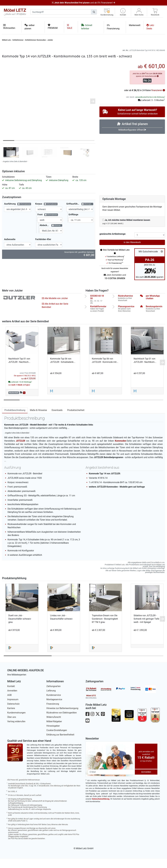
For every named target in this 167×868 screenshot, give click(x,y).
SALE (70, 26)
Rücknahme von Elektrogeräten (62, 722)
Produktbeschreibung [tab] (15, 419)
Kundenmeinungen (16, 722)
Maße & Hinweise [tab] (38, 419)
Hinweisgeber (53, 735)
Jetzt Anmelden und (115, 286)
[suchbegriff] (61, 12)
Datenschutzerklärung (101, 808)
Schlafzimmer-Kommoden (35, 40)
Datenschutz (13, 713)
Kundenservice (54, 704)
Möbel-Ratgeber (54, 731)
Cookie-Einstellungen (57, 739)
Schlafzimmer (18, 40)
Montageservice (54, 708)
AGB (9, 704)
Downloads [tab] (57, 419)
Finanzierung (53, 713)
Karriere (11, 717)
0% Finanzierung (113, 27)
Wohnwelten (9, 26)
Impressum (13, 708)
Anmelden (12, 700)
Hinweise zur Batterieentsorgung (62, 717)
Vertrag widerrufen (16, 731)
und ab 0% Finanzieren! (83, 3)
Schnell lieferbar (87, 27)
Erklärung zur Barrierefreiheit (60, 744)
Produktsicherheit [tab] (76, 419)
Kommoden (120, 450)
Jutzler (50, 40)
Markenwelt (135, 25)
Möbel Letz (6, 40)
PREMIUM (53, 26)
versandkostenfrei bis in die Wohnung (150, 106)
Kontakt (11, 695)
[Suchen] (94, 12)
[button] (123, 12)
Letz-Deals (150, 27)
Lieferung (51, 700)
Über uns (12, 726)
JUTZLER (21, 450)
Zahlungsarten (53, 695)
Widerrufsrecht (54, 726)
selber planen (30, 27)
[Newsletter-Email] (111, 781)
